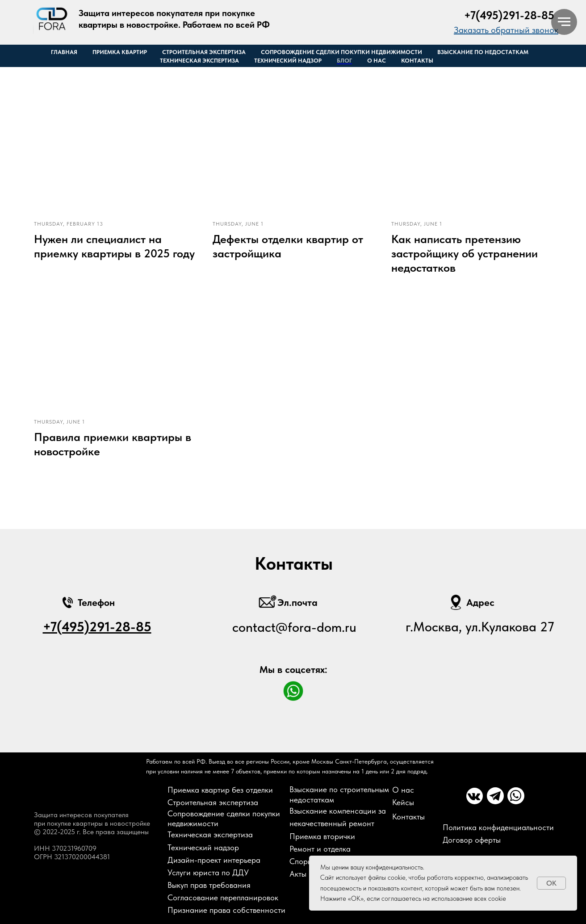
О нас (377, 61)
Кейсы (403, 802)
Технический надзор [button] (288, 61)
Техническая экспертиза (199, 61)
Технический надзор (203, 847)
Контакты (417, 61)
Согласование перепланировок (223, 897)
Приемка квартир (120, 52)
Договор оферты (472, 840)
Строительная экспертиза (204, 52)
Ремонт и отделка (320, 849)
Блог (344, 61)
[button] (506, 30)
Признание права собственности (226, 910)
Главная (64, 52)
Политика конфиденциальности (498, 827)
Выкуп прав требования (209, 885)
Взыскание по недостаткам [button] (483, 52)
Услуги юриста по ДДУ (208, 872)
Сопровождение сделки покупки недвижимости (341, 52)
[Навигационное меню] (564, 22)
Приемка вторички (322, 836)
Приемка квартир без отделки (220, 790)
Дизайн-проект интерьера (214, 860)
